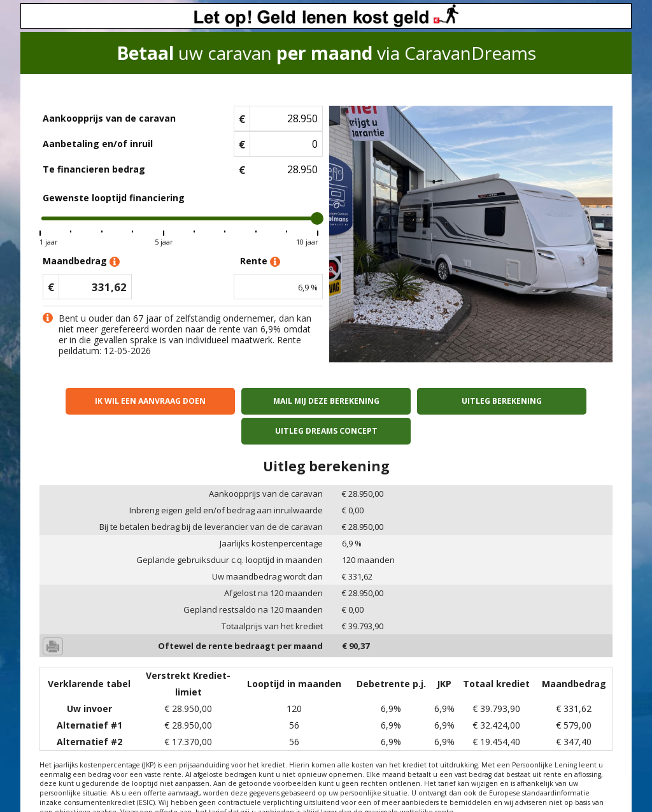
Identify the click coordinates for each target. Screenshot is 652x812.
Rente (260, 261)
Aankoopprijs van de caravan (109, 118)
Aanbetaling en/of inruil (98, 144)
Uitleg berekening (398, 401)
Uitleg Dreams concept (543, 401)
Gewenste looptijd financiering (114, 198)
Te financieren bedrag (94, 169)
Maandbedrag (81, 261)
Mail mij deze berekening (254, 401)
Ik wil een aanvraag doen (109, 401)
